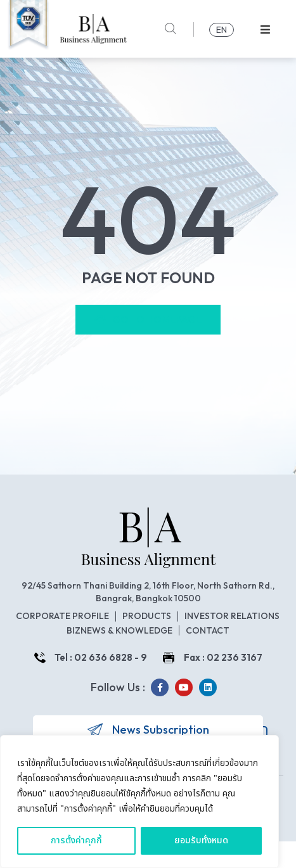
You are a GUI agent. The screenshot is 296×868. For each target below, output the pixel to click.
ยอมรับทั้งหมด (201, 840)
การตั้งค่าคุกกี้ (76, 840)
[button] (265, 29)
